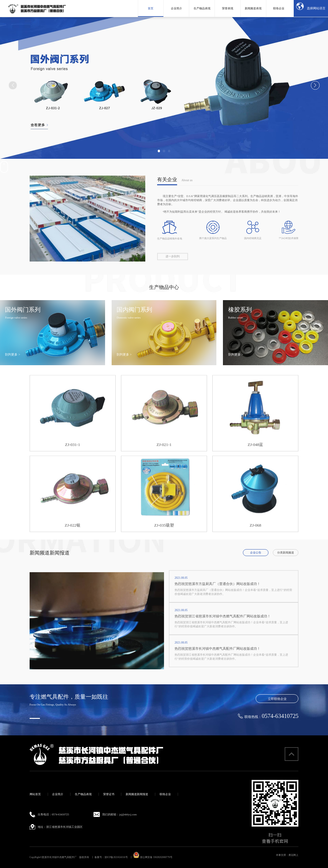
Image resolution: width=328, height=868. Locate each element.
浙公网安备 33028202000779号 (153, 857)
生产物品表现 (83, 794)
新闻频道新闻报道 (137, 794)
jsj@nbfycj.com (128, 814)
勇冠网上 (293, 855)
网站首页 (35, 794)
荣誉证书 (109, 794)
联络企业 (165, 794)
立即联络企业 (277, 699)
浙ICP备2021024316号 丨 (118, 857)
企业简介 (58, 794)
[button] (159, 151)
